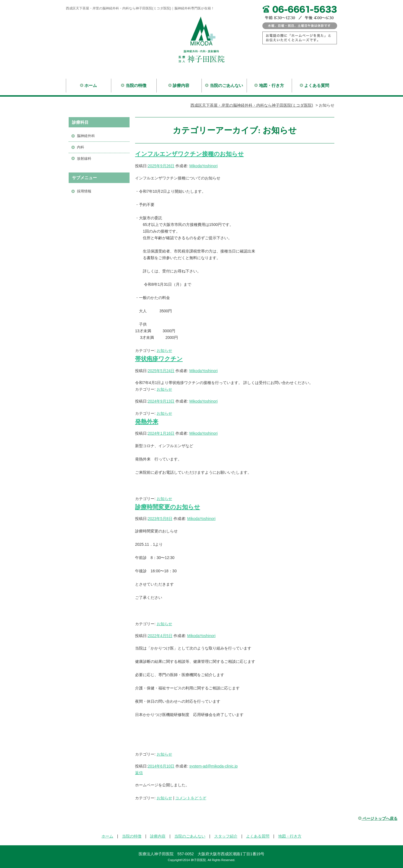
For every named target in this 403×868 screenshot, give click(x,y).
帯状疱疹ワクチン (159, 359)
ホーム (89, 85)
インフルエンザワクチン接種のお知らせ (189, 154)
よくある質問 (315, 85)
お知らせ (164, 351)
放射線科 (84, 159)
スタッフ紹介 (226, 836)
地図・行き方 (269, 85)
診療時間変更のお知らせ (168, 507)
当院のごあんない (224, 85)
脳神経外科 (86, 136)
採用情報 (84, 191)
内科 (81, 147)
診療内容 (179, 85)
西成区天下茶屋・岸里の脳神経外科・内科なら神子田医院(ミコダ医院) (252, 105)
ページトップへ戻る (378, 818)
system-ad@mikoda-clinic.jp (213, 766)
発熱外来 (147, 422)
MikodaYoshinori (203, 166)
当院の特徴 (134, 85)
